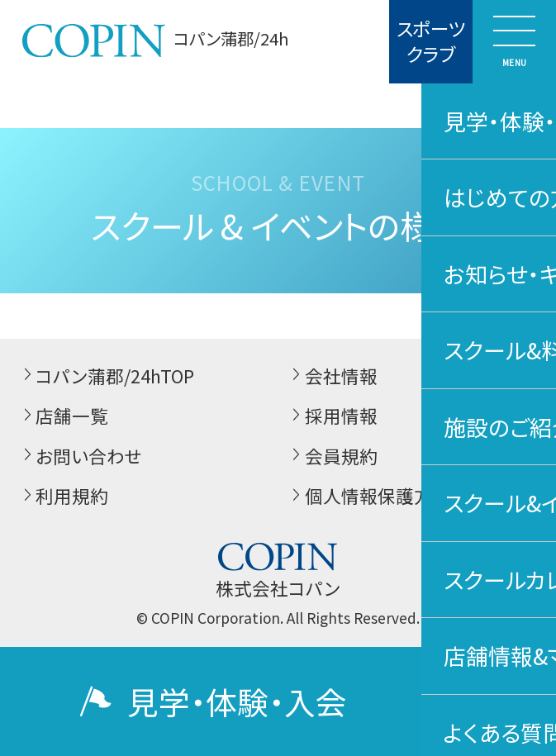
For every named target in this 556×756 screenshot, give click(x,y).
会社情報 (332, 376)
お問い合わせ (81, 456)
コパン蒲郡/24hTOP (107, 376)
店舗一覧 (64, 416)
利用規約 (64, 496)
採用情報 (332, 416)
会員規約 (332, 456)
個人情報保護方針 (368, 496)
